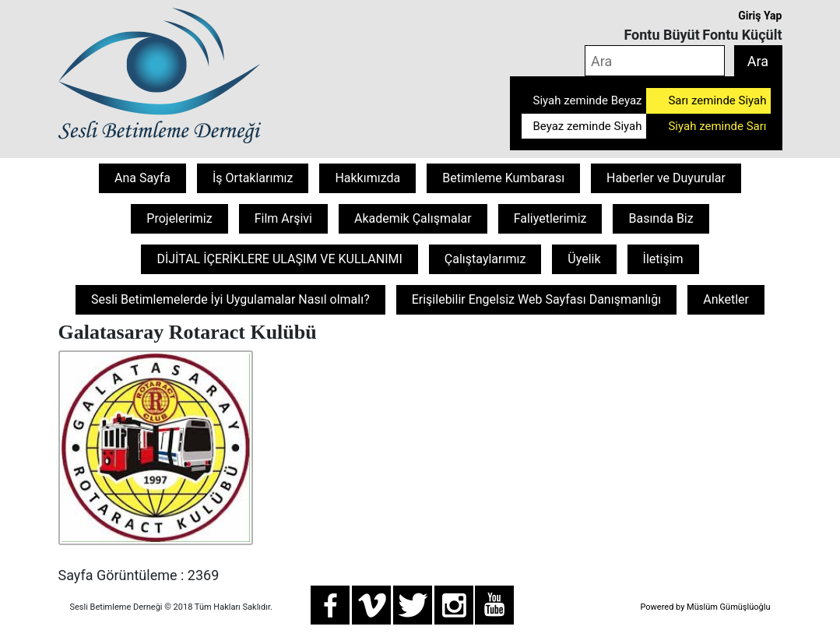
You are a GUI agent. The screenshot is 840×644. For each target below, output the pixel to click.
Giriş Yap (760, 16)
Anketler (726, 299)
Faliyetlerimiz (550, 218)
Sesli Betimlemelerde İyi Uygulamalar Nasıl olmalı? (230, 299)
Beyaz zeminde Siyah (588, 126)
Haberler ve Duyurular (666, 178)
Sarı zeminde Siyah (717, 100)
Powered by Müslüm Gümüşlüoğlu (705, 607)
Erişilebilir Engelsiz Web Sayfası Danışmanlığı (537, 299)
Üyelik (584, 259)
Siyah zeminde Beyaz (588, 100)
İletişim (663, 259)
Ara (758, 61)
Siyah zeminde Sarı (717, 126)
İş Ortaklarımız (253, 178)
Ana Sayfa (142, 178)
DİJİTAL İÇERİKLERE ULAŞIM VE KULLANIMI (279, 259)
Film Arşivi (283, 218)
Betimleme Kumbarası (503, 178)
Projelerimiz (179, 218)
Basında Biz (661, 218)
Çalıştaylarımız (485, 259)
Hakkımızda (367, 178)
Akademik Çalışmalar (413, 218)
